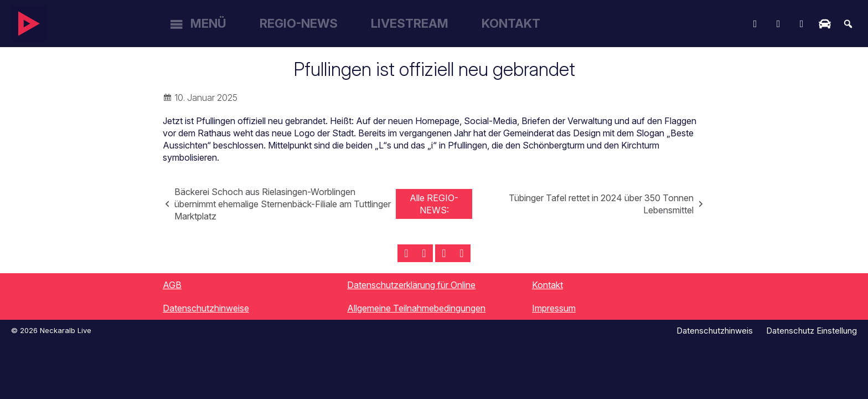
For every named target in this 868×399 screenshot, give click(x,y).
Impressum (554, 308)
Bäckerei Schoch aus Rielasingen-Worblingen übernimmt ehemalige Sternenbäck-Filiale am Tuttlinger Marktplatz (283, 204)
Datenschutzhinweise (206, 308)
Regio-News (299, 23)
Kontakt (511, 23)
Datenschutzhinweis (715, 331)
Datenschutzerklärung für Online (411, 285)
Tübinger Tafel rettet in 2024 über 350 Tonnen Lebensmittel (601, 204)
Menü (208, 23)
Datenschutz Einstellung (812, 331)
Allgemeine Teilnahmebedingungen (416, 308)
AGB (172, 285)
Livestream (410, 23)
